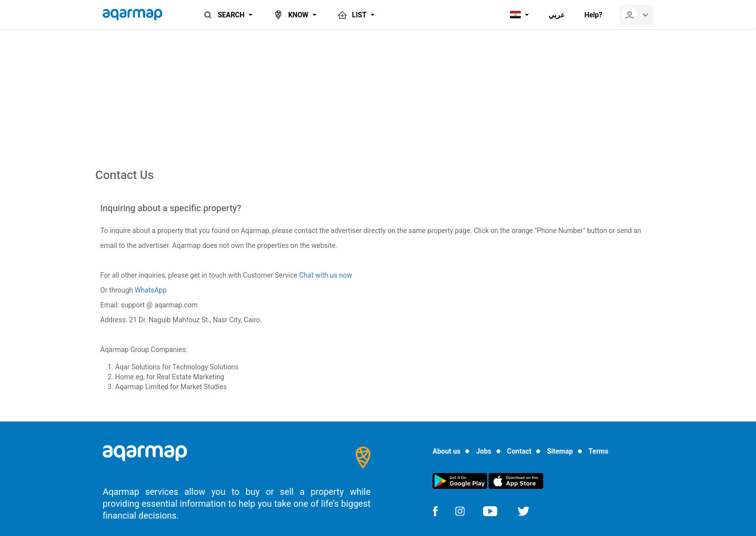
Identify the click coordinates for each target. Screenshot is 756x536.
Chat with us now (326, 275)
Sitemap (560, 451)
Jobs (484, 451)
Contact (519, 451)
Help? (593, 15)
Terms (598, 451)
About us (446, 451)
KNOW (290, 15)
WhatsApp (151, 290)
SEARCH (223, 15)
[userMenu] (636, 15)
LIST (351, 15)
